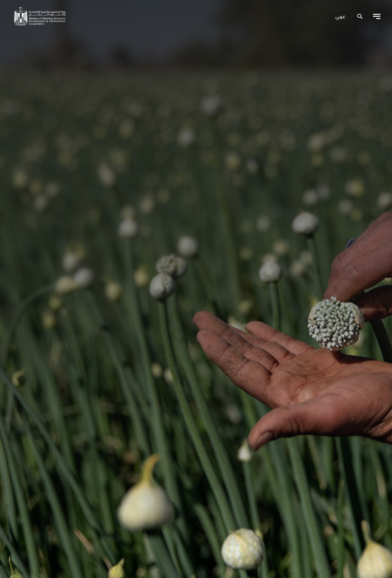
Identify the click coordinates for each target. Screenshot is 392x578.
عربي (340, 17)
